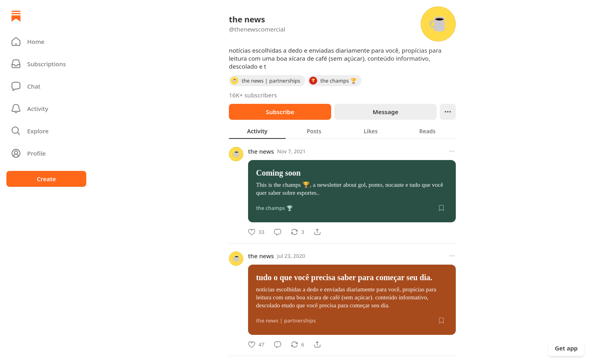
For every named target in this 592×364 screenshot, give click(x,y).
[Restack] (297, 232)
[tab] (257, 131)
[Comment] (278, 232)
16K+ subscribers (253, 95)
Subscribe (280, 112)
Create (46, 179)
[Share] (317, 232)
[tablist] (342, 131)
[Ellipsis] (448, 112)
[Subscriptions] (46, 64)
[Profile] (46, 153)
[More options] (452, 151)
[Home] (16, 16)
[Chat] (46, 86)
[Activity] (46, 109)
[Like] (256, 232)
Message (385, 112)
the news (261, 151)
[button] (46, 42)
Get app (566, 348)
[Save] (441, 208)
